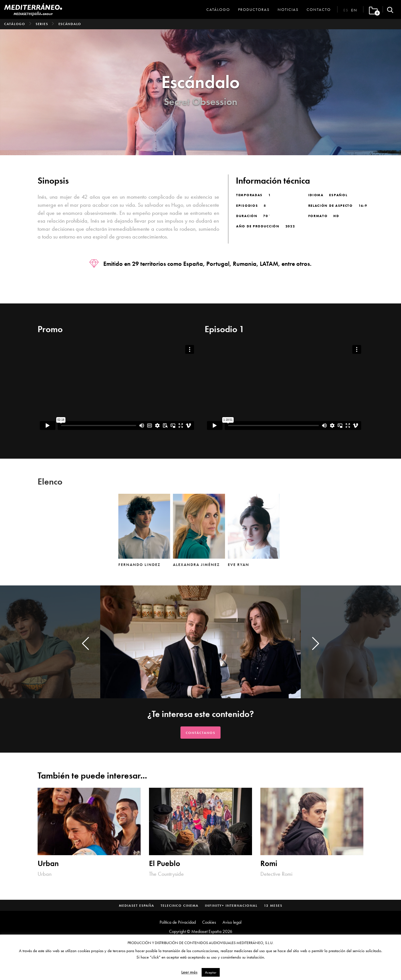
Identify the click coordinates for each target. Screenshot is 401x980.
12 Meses (273, 906)
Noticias (288, 9)
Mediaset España (137, 906)
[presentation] (85, 643)
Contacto (319, 9)
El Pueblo (165, 863)
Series (42, 24)
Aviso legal (232, 922)
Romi (269, 863)
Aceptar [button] (211, 972)
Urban (48, 863)
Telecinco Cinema (180, 906)
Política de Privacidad (178, 922)
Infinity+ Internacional (231, 906)
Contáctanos (200, 733)
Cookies (209, 922)
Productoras (254, 9)
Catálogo (218, 9)
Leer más (189, 972)
